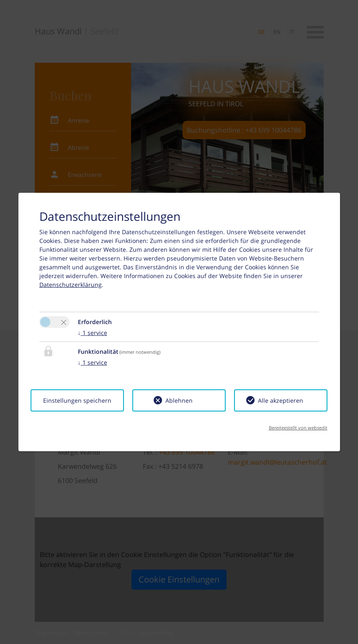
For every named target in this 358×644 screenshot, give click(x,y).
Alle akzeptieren (281, 400)
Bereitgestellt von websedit (298, 428)
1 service (93, 333)
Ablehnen (179, 400)
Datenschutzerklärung (71, 285)
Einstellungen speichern (77, 400)
